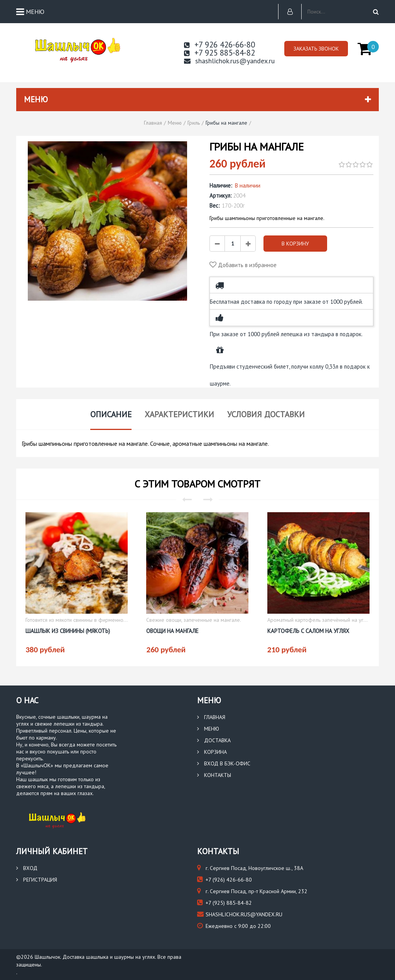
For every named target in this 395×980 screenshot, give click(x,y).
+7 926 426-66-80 (219, 45)
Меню (208, 729)
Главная (211, 717)
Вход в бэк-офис (224, 763)
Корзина (212, 752)
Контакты (214, 775)
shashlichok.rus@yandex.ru (229, 61)
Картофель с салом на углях (308, 631)
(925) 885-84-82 (225, 903)
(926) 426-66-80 (225, 879)
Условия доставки (266, 414)
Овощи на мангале (172, 631)
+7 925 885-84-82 (219, 53)
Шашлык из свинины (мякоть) (68, 631)
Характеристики (179, 414)
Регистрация (37, 880)
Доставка (214, 740)
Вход (27, 868)
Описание (111, 414)
